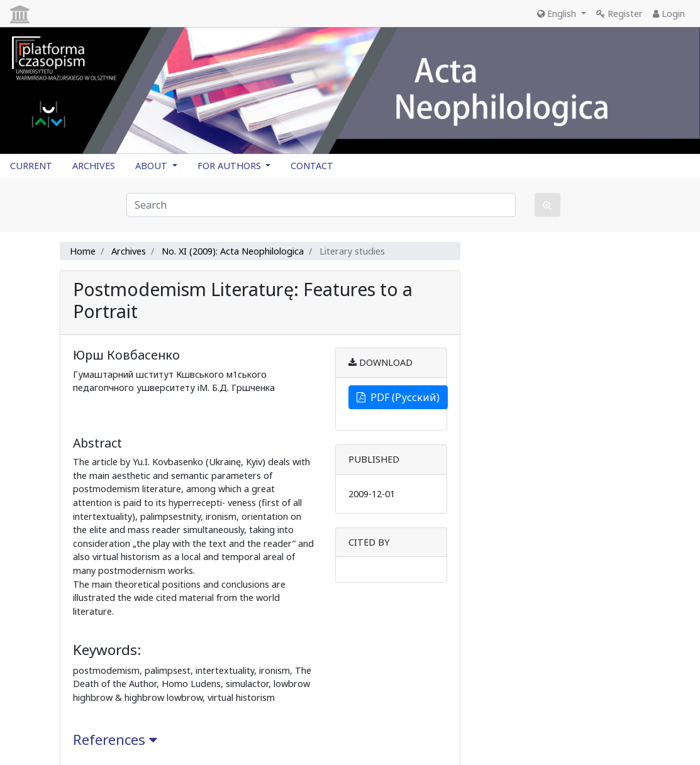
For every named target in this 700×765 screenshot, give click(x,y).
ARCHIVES (94, 166)
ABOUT (153, 166)
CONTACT (312, 166)
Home (83, 251)
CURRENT (31, 166)
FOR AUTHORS (231, 166)
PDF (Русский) (398, 397)
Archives (129, 251)
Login (669, 14)
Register (619, 14)
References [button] (115, 740)
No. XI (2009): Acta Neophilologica (233, 251)
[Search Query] (321, 205)
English (558, 14)
